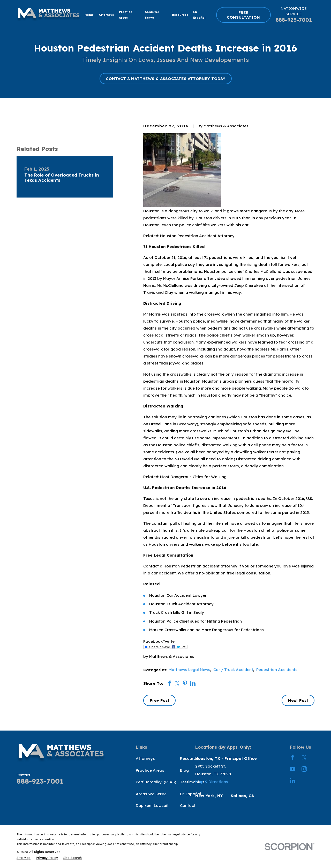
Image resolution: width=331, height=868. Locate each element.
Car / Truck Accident (233, 670)
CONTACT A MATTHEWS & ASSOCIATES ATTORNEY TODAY (165, 79)
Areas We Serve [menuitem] (152, 15)
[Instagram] (304, 769)
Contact (188, 805)
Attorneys (145, 758)
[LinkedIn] (293, 781)
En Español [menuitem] (199, 15)
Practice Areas (150, 770)
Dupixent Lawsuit (152, 805)
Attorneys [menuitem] (106, 15)
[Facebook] (293, 757)
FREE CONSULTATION (243, 15)
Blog (184, 770)
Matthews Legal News (189, 670)
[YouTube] (293, 769)
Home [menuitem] (89, 15)
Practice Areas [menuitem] (126, 15)
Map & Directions (212, 782)
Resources (190, 758)
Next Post (298, 700)
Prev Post (160, 700)
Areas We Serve (151, 794)
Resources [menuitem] (180, 15)
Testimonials (192, 782)
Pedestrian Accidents (277, 670)
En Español (191, 794)
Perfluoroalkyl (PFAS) (156, 782)
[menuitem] (24, 858)
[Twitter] (304, 757)
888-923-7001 (294, 20)
